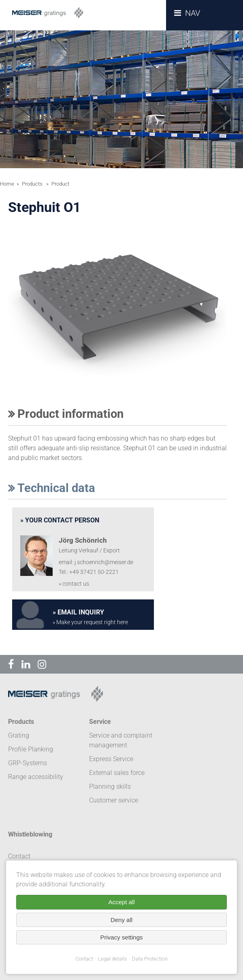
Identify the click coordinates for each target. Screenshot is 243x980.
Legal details (113, 959)
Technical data (52, 488)
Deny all (122, 920)
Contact (84, 959)
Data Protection (150, 959)
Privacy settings (121, 937)
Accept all (121, 902)
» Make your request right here (90, 622)
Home (7, 184)
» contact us (74, 584)
